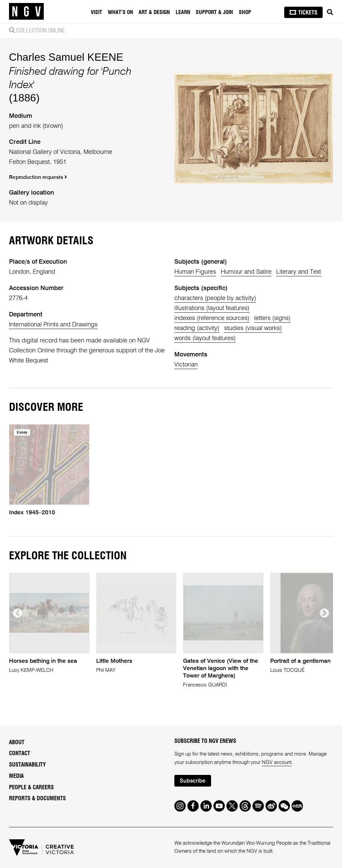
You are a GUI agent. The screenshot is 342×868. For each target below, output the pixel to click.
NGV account (277, 762)
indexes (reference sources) (212, 318)
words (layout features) (205, 338)
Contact (20, 754)
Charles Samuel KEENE (66, 57)
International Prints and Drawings (53, 325)
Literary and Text (299, 272)
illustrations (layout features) (212, 308)
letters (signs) (272, 318)
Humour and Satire (246, 272)
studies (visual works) (253, 328)
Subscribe (193, 781)
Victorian (186, 365)
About (17, 743)
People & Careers (31, 788)
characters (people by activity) (215, 298)
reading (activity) (197, 328)
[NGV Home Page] (26, 12)
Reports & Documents (37, 799)
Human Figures (195, 272)
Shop (245, 12)
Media (16, 776)
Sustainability (27, 765)
